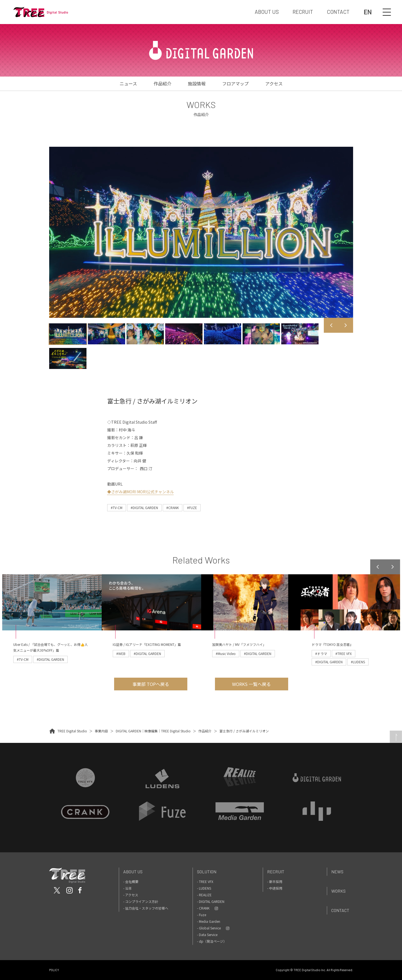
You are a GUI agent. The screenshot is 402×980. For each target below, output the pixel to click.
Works (338, 891)
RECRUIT (303, 12)
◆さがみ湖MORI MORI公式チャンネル (140, 492)
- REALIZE (204, 895)
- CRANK (203, 908)
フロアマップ (235, 83)
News (337, 872)
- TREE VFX (205, 881)
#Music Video (226, 653)
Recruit (276, 872)
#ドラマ (321, 653)
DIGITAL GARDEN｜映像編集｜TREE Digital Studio (153, 731)
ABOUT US (267, 12)
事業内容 (101, 731)
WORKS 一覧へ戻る (251, 684)
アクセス (274, 83)
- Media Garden (209, 921)
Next (346, 325)
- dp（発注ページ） (212, 941)
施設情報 (197, 83)
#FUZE (192, 508)
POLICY (54, 970)
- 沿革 (128, 888)
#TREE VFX (344, 653)
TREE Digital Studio (72, 731)
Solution (207, 872)
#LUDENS (358, 662)
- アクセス (131, 895)
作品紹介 (162, 83)
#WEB (121, 653)
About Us (133, 872)
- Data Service (207, 935)
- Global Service (209, 928)
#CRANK (173, 508)
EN (368, 12)
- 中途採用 (275, 888)
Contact (340, 910)
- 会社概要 (131, 881)
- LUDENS (204, 888)
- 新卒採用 (275, 881)
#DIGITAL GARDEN (144, 508)
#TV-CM (117, 508)
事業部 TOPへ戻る (151, 684)
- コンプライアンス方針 (141, 901)
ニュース (128, 83)
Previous (331, 325)
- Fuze (202, 915)
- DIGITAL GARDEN (211, 901)
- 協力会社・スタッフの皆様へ (146, 908)
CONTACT (338, 12)
